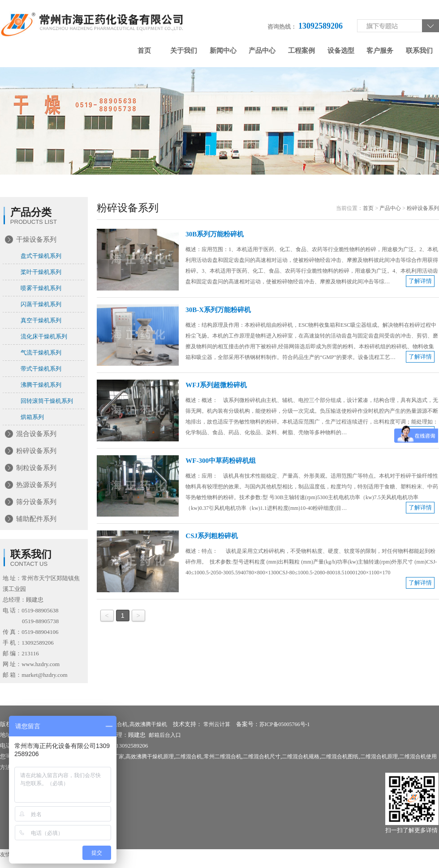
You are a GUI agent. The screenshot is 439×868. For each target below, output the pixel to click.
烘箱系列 (32, 417)
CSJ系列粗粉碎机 (212, 536)
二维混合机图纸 (340, 757)
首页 (144, 51)
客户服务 (380, 51)
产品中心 (262, 51)
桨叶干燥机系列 (41, 272)
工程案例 (301, 51)
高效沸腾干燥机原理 (150, 757)
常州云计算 (217, 724)
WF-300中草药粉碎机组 (221, 461)
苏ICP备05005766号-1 (285, 724)
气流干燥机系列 (41, 353)
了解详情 (420, 281)
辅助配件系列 (36, 519)
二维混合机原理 (379, 757)
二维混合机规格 (301, 757)
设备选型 (341, 51)
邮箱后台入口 (165, 735)
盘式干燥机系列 (41, 256)
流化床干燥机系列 (44, 336)
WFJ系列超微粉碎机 (216, 385)
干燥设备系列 (36, 239)
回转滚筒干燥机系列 (47, 401)
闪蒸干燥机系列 (41, 304)
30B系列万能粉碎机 (215, 234)
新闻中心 (223, 51)
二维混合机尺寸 (262, 757)
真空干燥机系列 (41, 320)
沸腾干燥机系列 (41, 385)
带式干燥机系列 (41, 369)
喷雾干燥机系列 (41, 288)
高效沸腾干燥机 (148, 724)
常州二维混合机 (223, 757)
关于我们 (184, 51)
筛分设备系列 (36, 502)
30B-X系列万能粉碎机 (218, 310)
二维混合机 (189, 757)
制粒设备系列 (36, 468)
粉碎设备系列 (36, 451)
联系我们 (419, 51)
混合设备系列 (36, 434)
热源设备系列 (36, 485)
